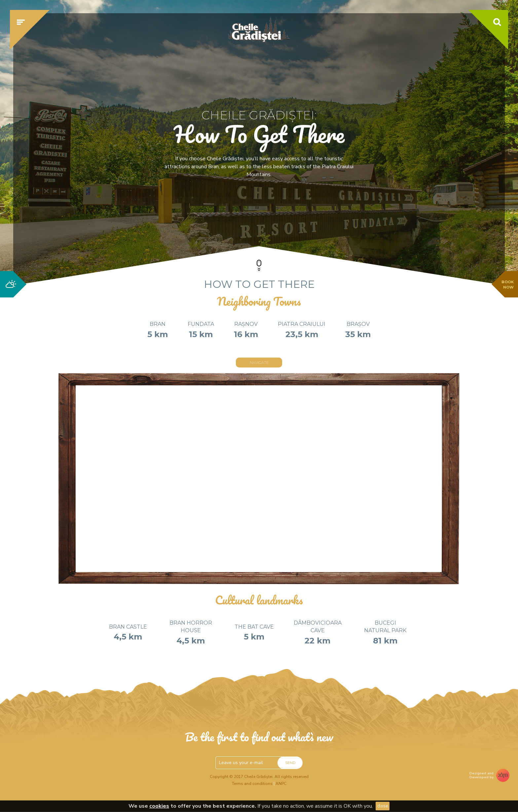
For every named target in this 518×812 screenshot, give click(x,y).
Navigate (259, 363)
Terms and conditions (252, 784)
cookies (159, 806)
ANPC (281, 784)
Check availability (379, 217)
